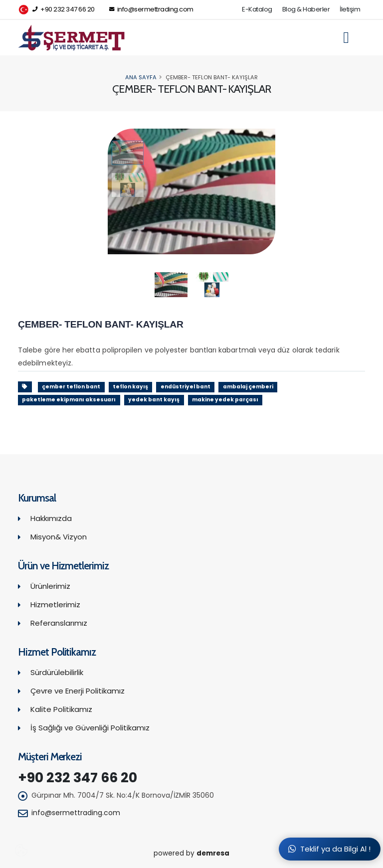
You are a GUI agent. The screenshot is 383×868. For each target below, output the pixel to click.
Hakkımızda (51, 518)
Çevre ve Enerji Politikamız (78, 691)
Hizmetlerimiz (55, 605)
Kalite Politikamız (61, 709)
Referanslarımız (59, 623)
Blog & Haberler (306, 9)
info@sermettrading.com (151, 9)
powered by (191, 853)
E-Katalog (257, 9)
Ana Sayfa (141, 77)
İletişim (350, 9)
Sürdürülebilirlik (57, 672)
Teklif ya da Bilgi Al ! (329, 849)
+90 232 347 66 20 (56, 10)
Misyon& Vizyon (59, 537)
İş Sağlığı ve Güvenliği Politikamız (90, 728)
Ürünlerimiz (50, 586)
